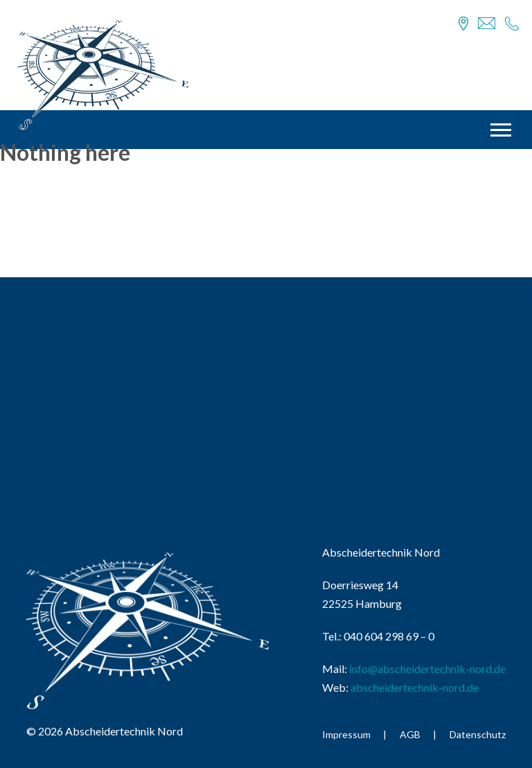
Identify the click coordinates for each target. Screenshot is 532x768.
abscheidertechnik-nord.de (415, 687)
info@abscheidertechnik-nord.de (427, 669)
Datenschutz (478, 734)
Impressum (346, 734)
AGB (410, 734)
